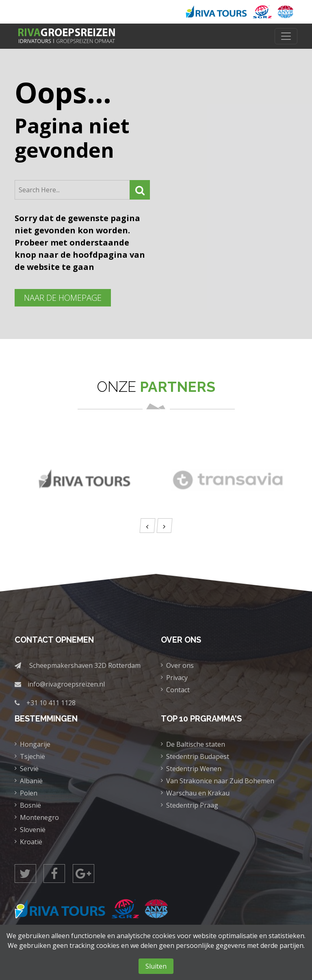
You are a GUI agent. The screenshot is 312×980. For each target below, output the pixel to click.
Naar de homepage (63, 298)
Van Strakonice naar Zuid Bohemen (220, 781)
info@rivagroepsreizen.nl (66, 684)
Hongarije (35, 744)
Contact (178, 690)
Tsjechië (32, 756)
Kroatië (31, 842)
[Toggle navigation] (286, 36)
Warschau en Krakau (198, 793)
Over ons (180, 665)
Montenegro (39, 817)
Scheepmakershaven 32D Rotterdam (85, 665)
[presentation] (147, 526)
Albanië (31, 781)
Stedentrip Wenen (194, 769)
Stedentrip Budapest (198, 756)
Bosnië (30, 805)
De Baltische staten (196, 744)
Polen (29, 793)
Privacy (177, 678)
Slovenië (33, 830)
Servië (29, 769)
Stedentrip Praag (192, 805)
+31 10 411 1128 (51, 703)
